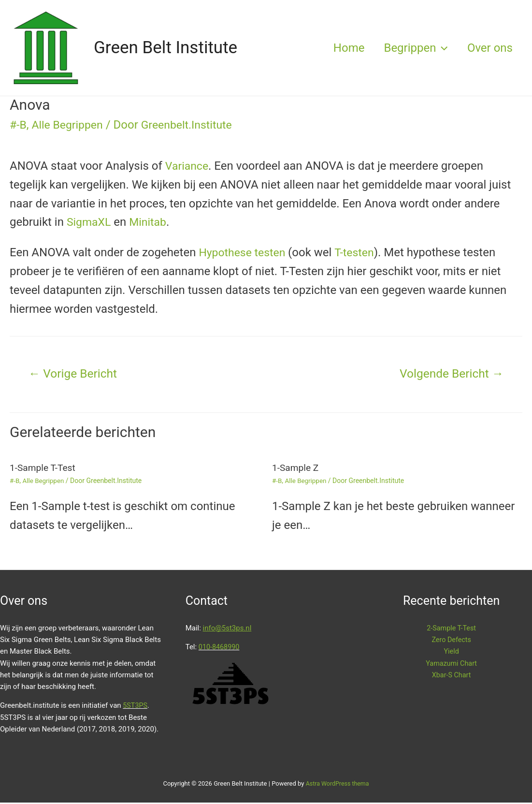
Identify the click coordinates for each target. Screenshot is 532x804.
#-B (18, 125)
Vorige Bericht (75, 374)
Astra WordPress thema (338, 784)
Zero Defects (452, 641)
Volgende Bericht (449, 374)
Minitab (150, 222)
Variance (188, 166)
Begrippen (410, 48)
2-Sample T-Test (451, 629)
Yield (452, 653)
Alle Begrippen (70, 125)
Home (339, 48)
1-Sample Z (296, 469)
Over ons (488, 48)
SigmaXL (90, 222)
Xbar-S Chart (451, 676)
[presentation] (436, 48)
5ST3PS (136, 707)
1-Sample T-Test (44, 469)
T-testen (359, 252)
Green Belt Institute (165, 48)
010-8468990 (220, 648)
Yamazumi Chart (452, 664)
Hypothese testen (245, 252)
